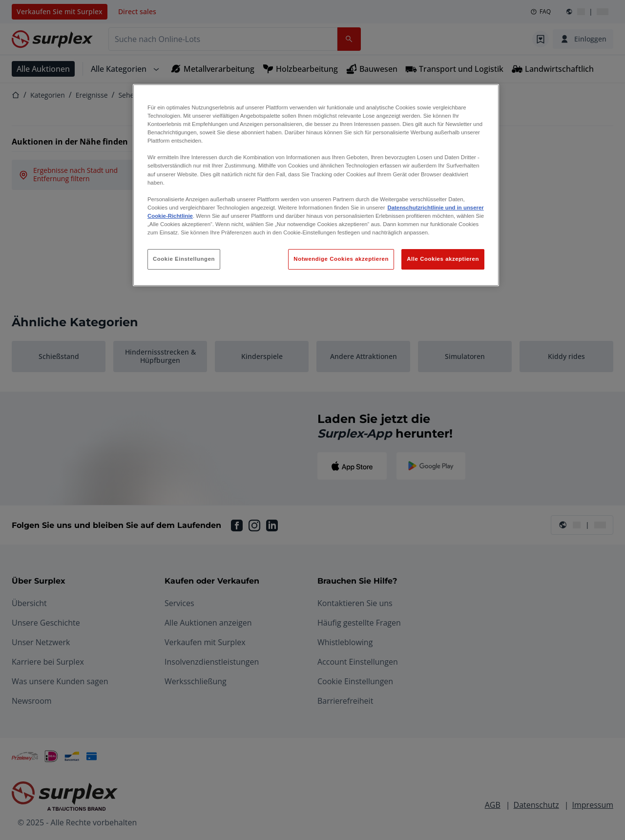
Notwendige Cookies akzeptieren (341, 259)
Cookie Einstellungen (184, 259)
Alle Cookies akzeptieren (443, 259)
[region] (316, 185)
